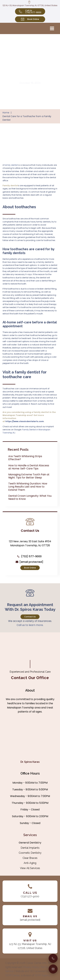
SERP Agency (43, 975)
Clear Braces (30, 858)
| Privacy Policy (31, 967)
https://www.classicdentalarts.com (25, 421)
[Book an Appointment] (53, 969)
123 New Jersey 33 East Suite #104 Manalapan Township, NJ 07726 (30, 543)
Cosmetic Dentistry (30, 853)
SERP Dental (12, 975)
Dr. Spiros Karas (30, 762)
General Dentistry (30, 843)
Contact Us (30, 617)
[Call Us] (53, 958)
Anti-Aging (30, 863)
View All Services (30, 868)
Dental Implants (30, 848)
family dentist (11, 165)
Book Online (30, 568)
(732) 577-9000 (31, 556)
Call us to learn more (30, 625)
